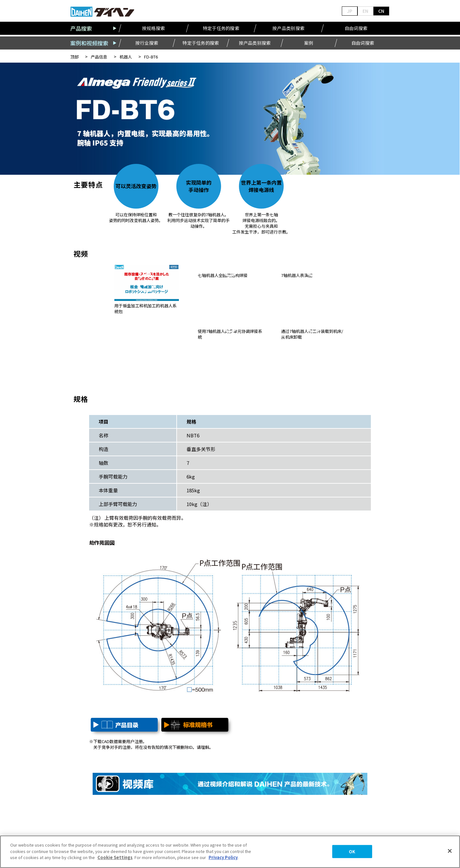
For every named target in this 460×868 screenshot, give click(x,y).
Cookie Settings (115, 857)
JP (350, 11)
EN (365, 11)
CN (381, 11)
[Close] (450, 851)
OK (352, 852)
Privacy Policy (223, 857)
